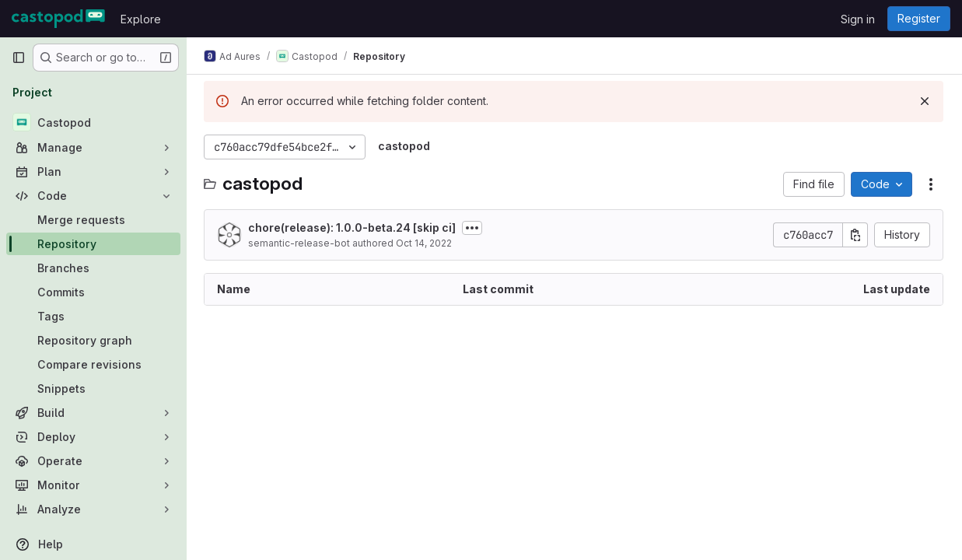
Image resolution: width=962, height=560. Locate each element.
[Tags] (93, 316)
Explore (141, 19)
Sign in (858, 19)
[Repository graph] (93, 340)
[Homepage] (58, 19)
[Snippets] (93, 388)
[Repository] (93, 244)
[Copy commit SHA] (855, 235)
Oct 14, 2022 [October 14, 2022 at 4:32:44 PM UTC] (425, 243)
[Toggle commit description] (474, 228)
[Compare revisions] (93, 364)
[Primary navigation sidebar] (19, 58)
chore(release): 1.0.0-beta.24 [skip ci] (353, 227)
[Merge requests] (93, 220)
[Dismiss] (925, 101)
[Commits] (93, 292)
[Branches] (93, 268)
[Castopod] (93, 122)
